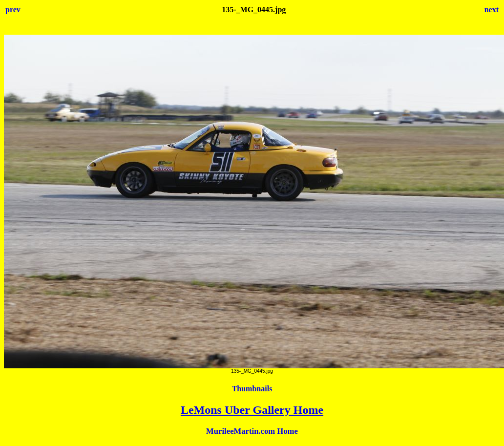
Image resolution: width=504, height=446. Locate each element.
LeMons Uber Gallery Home (252, 410)
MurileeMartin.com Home (252, 431)
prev (13, 10)
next (492, 10)
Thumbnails (252, 389)
